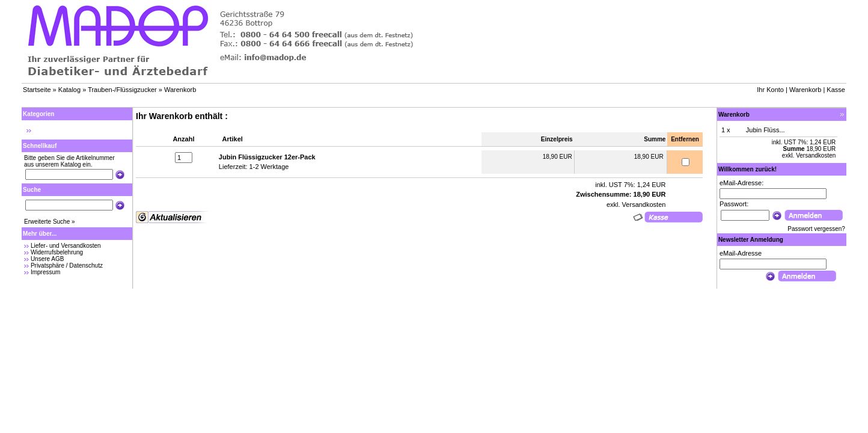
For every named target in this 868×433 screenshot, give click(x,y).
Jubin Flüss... (766, 130)
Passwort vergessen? (816, 229)
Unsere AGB (47, 259)
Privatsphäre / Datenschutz (67, 266)
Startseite (37, 90)
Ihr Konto (770, 90)
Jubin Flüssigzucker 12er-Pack (267, 157)
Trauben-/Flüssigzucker (122, 90)
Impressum (45, 272)
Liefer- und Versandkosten (66, 246)
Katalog (69, 90)
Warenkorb (180, 90)
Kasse (836, 90)
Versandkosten (643, 204)
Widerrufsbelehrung (57, 252)
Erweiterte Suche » (50, 222)
